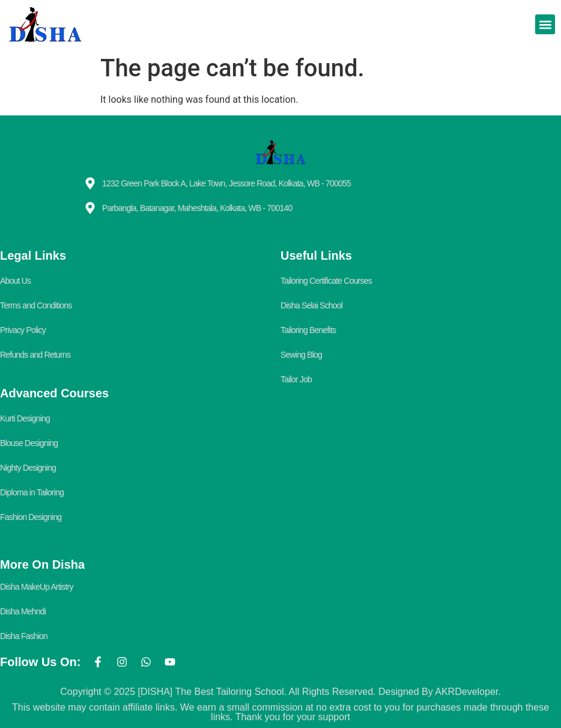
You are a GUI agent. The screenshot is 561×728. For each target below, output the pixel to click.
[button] (545, 24)
